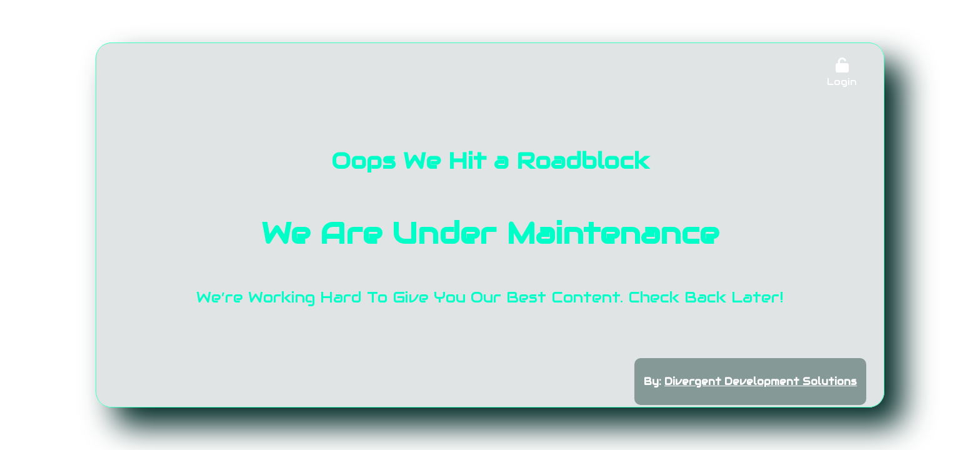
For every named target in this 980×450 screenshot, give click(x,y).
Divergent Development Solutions (761, 382)
